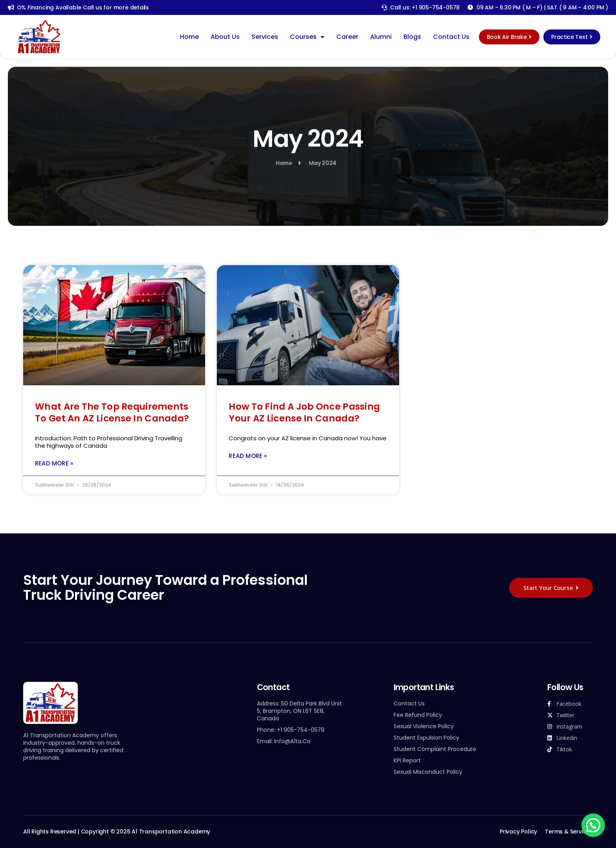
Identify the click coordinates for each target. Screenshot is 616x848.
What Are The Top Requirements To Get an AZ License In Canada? (112, 412)
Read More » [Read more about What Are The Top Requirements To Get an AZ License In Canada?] (54, 463)
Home (189, 37)
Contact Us (451, 37)
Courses (307, 37)
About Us (225, 37)
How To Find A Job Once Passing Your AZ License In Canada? (304, 412)
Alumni (381, 37)
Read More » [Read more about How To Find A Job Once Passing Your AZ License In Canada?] (248, 456)
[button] (593, 825)
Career (347, 37)
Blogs (412, 37)
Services (265, 37)
